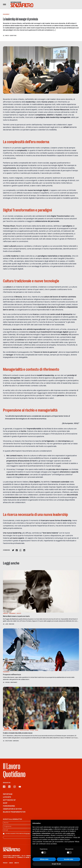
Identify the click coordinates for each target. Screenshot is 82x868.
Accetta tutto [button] (69, 862)
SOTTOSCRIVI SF (9, 800)
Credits (17, 863)
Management (6, 14)
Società (19, 613)
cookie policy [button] (70, 836)
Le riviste (7, 797)
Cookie (11, 863)
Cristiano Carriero (12, 741)
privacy (28, 834)
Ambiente (6, 613)
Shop (5, 803)
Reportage (8, 794)
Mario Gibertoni (11, 36)
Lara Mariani (10, 624)
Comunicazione (7, 730)
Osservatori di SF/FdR (12, 809)
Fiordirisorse (9, 806)
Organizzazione (24, 730)
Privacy (5, 863)
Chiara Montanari (11, 682)
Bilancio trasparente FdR (14, 812)
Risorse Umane (34, 730)
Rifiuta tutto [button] (44, 862)
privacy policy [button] (48, 832)
